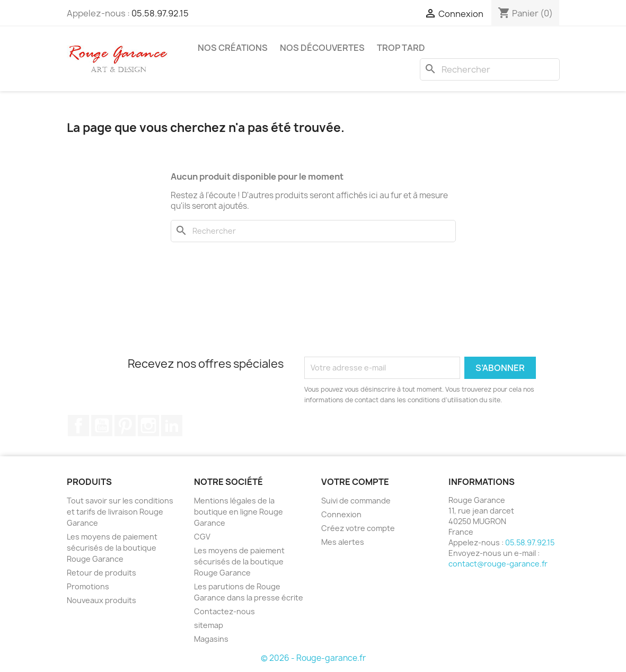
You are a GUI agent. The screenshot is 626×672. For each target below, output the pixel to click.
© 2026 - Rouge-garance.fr (313, 658)
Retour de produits (102, 573)
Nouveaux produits (102, 600)
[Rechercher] (490, 69)
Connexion (341, 514)
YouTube (102, 426)
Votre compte (355, 482)
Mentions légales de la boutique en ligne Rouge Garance (239, 512)
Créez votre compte (358, 528)
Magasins (211, 639)
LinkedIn (172, 426)
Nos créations (233, 48)
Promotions (88, 586)
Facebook (78, 426)
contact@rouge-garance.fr (498, 564)
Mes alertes (343, 542)
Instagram (148, 426)
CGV (202, 537)
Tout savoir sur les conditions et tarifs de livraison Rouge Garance (120, 512)
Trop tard (401, 48)
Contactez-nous (224, 611)
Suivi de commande (356, 501)
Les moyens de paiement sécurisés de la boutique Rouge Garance (112, 548)
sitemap (209, 625)
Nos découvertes (322, 48)
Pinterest (125, 426)
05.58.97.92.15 (160, 13)
